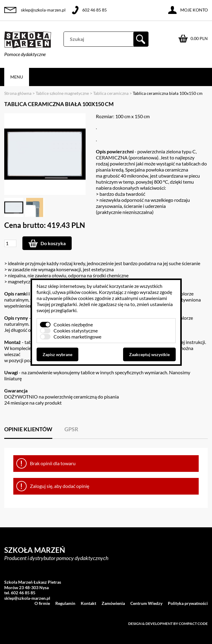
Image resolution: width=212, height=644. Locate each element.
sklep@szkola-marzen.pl (43, 10)
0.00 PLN (199, 38)
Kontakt (88, 603)
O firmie (42, 603)
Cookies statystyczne (76, 330)
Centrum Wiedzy (146, 603)
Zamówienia (113, 603)
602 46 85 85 (95, 10)
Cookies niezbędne (73, 324)
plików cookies (82, 292)
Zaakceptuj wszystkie (149, 354)
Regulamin (65, 603)
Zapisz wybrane (57, 354)
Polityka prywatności (188, 603)
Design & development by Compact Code (168, 624)
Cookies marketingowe (77, 337)
